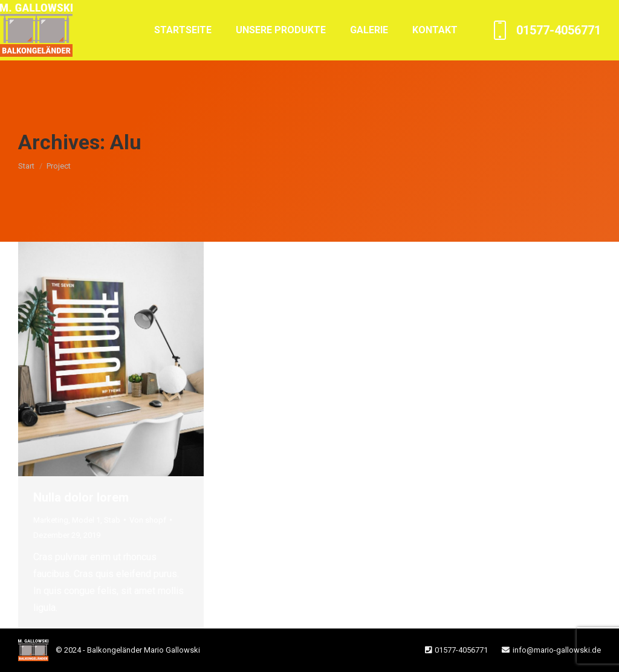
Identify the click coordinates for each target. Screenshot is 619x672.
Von (148, 520)
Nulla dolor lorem (81, 497)
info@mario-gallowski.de (557, 650)
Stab (112, 520)
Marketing (51, 520)
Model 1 (86, 520)
